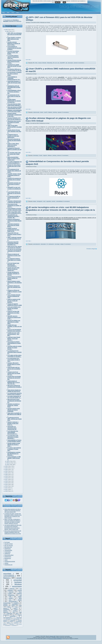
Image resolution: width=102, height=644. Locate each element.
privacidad (18, 580)
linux (20, 592)
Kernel (16, 610)
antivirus (6, 608)
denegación (40, 201)
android (12, 589)
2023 (6, 470)
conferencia (13, 616)
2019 (6, 476)
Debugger (8, 619)
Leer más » (28, 60)
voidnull (6, 563)
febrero (8, 463)
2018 (6, 478)
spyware (60, 112)
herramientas (13, 601)
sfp (66, 63)
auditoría (5, 620)
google (19, 578)
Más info (58, 2)
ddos (20, 598)
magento (45, 155)
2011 (6, 489)
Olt (54, 63)
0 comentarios (81, 63)
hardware (18, 582)
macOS (46, 112)
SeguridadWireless (8, 617)
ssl (13, 615)
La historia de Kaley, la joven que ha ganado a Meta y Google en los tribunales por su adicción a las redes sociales (13, 516)
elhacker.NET (53, 636)
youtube (6, 604)
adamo (5, 624)
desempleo (43, 244)
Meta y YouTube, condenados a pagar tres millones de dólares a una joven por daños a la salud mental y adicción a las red (12, 521)
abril (8, 31)
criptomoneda (36, 112)
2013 (6, 486)
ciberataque (36, 155)
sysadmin (16, 603)
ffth (34, 63)
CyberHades (8, 552)
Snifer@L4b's (8, 557)
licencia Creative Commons (55, 639)
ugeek (6, 560)
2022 (6, 471)
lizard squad (16, 619)
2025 (6, 466)
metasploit (13, 620)
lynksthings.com (8, 565)
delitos (9, 623)
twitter (20, 597)
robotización (51, 244)
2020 (6, 475)
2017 (6, 480)
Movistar (44, 63)
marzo (8, 461)
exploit (11, 598)
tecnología (57, 244)
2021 (6, 473)
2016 (6, 481)
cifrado (20, 600)
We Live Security (9, 546)
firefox (14, 606)
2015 (6, 483)
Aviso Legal (59, 637)
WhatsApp (11, 595)
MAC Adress (19, 624)
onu (58, 63)
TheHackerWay (8, 550)
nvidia (10, 593)
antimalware (8, 625)
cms (14, 612)
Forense (20, 615)
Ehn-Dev (12, 624)
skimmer (59, 155)
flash (21, 612)
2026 (6, 30)
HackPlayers (8, 549)
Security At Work (9, 544)
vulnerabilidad (9, 576)
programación (7, 603)
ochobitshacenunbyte (10, 561)
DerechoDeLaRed (9, 555)
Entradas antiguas (91, 249)
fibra (36, 63)
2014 (6, 484)
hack (17, 607)
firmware (6, 606)
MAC (17, 613)
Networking (15, 604)
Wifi (11, 597)
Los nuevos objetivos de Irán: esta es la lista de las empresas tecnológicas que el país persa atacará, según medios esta (13, 527)
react (45, 201)
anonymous (6, 615)
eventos (15, 611)
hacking (19, 593)
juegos (16, 608)
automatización (37, 244)
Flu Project (7, 542)
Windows (18, 584)
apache (6, 611)
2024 (6, 468)
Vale (64, 2)
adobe (9, 607)
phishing (55, 112)
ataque (35, 201)
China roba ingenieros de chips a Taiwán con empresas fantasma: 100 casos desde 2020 (13, 511)
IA (47, 244)
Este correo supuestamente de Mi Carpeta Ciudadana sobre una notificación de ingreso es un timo (13, 532)
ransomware (17, 586)
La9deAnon (7, 553)
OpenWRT (63, 63)
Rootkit (11, 621)
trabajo (62, 244)
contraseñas (7, 610)
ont (56, 63)
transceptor (71, 63)
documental (19, 617)
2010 (6, 491)
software (10, 590)
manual (11, 592)
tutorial (20, 590)
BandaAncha (8, 558)
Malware (7, 578)
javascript (6, 612)
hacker (42, 112)
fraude (41, 155)
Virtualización (19, 621)
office (20, 606)
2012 (6, 488)
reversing (16, 623)
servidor (54, 201)
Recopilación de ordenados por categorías (12, 21)
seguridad (8, 574)
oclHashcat (14, 625)
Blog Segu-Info (8, 547)
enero (8, 465)
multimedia (10, 613)
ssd (21, 595)
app (10, 600)
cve (21, 589)
